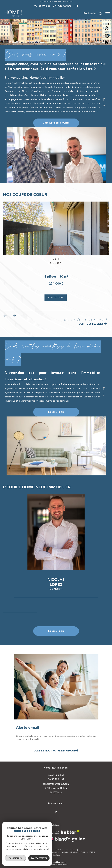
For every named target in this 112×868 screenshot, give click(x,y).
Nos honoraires (53, 852)
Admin (65, 852)
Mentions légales (37, 852)
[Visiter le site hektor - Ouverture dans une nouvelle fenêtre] (70, 832)
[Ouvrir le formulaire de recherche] (93, 14)
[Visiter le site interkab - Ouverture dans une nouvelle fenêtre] (36, 839)
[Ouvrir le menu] (108, 14)
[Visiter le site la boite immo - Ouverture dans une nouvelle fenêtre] (44, 832)
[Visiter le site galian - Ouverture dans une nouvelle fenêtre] (79, 839)
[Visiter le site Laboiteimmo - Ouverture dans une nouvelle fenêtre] (56, 861)
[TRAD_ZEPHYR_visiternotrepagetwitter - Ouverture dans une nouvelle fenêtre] (56, 812)
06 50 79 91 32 (56, 780)
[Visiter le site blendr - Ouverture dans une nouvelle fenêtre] (60, 839)
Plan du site (22, 852)
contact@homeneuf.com (56, 784)
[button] (14, 316)
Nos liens (75, 852)
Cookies (56, 855)
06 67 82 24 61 (56, 775)
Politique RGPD (87, 852)
